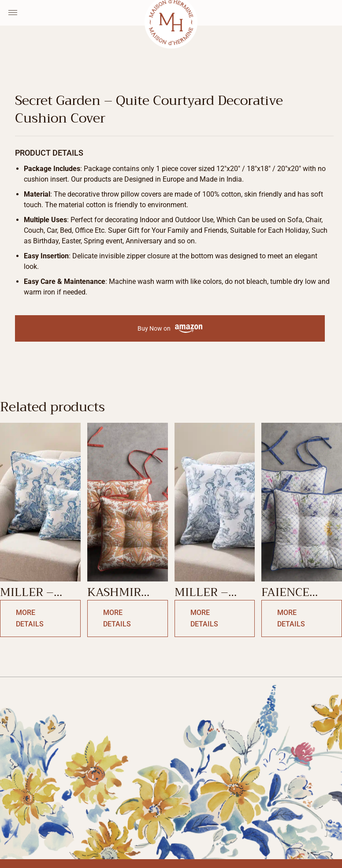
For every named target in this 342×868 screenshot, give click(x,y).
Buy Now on (170, 329)
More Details (30, 618)
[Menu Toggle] (13, 13)
